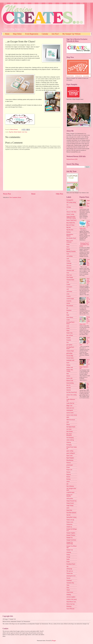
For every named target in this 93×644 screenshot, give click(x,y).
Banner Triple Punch (71, 220)
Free (68, 342)
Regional (69, 474)
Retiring (68, 479)
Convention (69, 287)
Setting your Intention (69, 495)
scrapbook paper (70, 492)
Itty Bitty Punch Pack (72, 392)
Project (68, 467)
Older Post (59, 194)
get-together (69, 345)
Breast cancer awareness (70, 241)
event (68, 326)
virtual (68, 590)
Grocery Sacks (70, 358)
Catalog (68, 261)
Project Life (69, 470)
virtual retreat (70, 592)
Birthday (69, 232)
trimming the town (71, 576)
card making (69, 256)
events (68, 328)
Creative (69, 296)
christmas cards (70, 270)
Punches (68, 472)
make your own (70, 408)
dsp (67, 313)
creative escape (70, 299)
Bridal (16, 132)
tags (67, 566)
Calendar (45, 34)
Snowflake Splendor (71, 513)
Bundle (19, 132)
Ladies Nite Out (70, 403)
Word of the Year (71, 604)
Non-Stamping (70, 438)
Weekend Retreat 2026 (72, 159)
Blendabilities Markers (70, 235)
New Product (70, 431)
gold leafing (69, 353)
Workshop (69, 606)
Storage (68, 557)
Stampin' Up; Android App (70, 543)
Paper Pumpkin (70, 458)
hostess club (69, 378)
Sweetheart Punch (71, 564)
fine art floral (70, 335)
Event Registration (32, 34)
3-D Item (69, 207)
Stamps (68, 555)
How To (68, 385)
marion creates (70, 413)
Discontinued (70, 306)
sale (67, 484)
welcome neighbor (71, 597)
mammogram (70, 410)
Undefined (69, 580)
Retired (68, 477)
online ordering (70, 440)
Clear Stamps (70, 277)
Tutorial (68, 578)
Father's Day (70, 333)
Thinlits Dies (70, 573)
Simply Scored (70, 503)
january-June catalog (71, 395)
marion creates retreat (72, 415)
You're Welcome (70, 609)
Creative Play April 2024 (88, 262)
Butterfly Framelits (71, 251)
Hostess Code (70, 381)
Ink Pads (69, 388)
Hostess (68, 376)
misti (68, 422)
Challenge (69, 263)
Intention (69, 390)
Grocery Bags (70, 356)
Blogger (54, 641)
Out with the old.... (88, 385)
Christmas (69, 268)
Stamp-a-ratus (70, 522)
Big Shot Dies (70, 230)
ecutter (68, 320)
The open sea (70, 571)
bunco (68, 247)
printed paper (70, 465)
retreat (68, 481)
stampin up (69, 527)
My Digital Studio (71, 427)
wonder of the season (72, 599)
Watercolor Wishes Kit (88, 281)
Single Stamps (70, 506)
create (68, 294)
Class (26, 132)
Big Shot (11, 132)
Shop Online (17, 34)
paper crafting (70, 451)
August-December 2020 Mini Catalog (71, 217)
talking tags (69, 569)
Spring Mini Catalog (71, 517)
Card (23, 132)
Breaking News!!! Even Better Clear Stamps (84, 245)
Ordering (69, 442)
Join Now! (55, 34)
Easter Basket (70, 317)
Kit (67, 397)
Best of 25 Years (70, 225)
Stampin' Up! (70, 550)
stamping (69, 552)
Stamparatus (69, 524)
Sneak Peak (69, 510)
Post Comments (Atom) (15, 197)
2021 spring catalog (71, 202)
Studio (68, 559)
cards (68, 259)
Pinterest (69, 463)
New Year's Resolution (69, 435)
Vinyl (68, 588)
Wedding (69, 595)
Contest (68, 284)
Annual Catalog (70, 214)
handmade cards (70, 360)
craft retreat (69, 291)
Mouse (68, 424)
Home (7, 34)
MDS (68, 417)
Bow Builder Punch (71, 238)
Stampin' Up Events (71, 540)
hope (68, 374)
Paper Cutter (69, 456)
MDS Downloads (71, 420)
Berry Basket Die (71, 223)
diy (67, 308)
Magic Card (69, 406)
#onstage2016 (70, 200)
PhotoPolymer (70, 460)
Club (68, 282)
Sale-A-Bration (70, 486)
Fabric (68, 331)
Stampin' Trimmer (71, 535)
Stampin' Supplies (71, 533)
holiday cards (70, 367)
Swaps (68, 562)
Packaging (69, 445)
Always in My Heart (71, 212)
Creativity (69, 301)
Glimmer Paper (70, 351)
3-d (67, 205)
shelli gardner (70, 498)
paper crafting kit (71, 453)
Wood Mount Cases (71, 602)
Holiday (68, 365)
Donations (69, 310)
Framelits (69, 340)
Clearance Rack (70, 280)
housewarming (70, 383)
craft (68, 289)
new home (69, 429)
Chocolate (69, 266)
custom (68, 303)
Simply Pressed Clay (71, 501)
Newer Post (7, 194)
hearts (68, 363)
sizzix (68, 508)
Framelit (69, 338)
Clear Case (69, 275)
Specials (68, 515)
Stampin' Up (69, 538)
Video (68, 585)
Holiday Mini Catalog (70, 370)
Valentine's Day (70, 583)
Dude (68, 315)
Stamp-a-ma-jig (70, 520)
